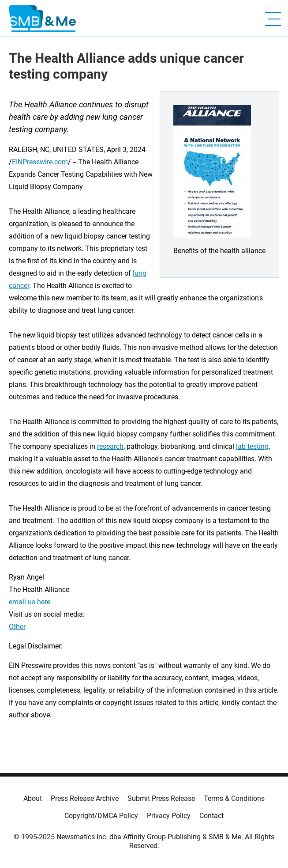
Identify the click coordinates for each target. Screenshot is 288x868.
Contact (211, 816)
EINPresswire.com (40, 162)
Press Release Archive (85, 798)
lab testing (252, 446)
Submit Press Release (161, 798)
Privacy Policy (169, 816)
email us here (30, 602)
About (33, 798)
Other (17, 627)
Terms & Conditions (234, 798)
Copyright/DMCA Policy (101, 816)
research (110, 446)
